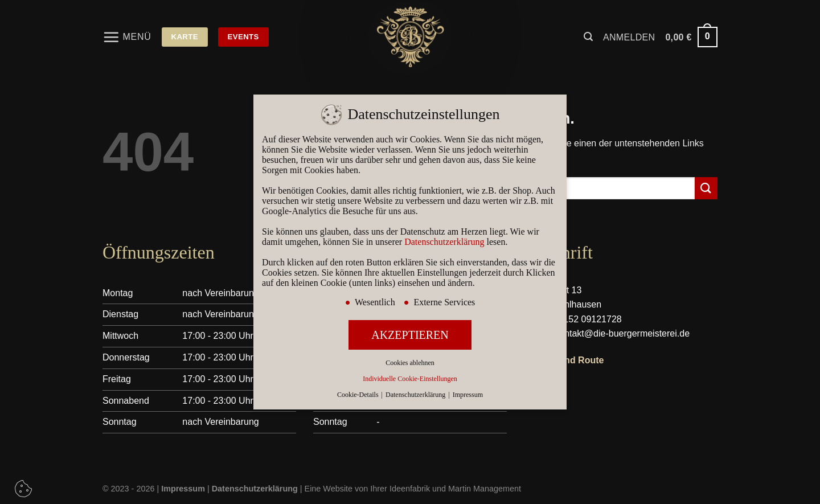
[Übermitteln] (706, 188)
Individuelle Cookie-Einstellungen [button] (410, 379)
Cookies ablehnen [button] (410, 363)
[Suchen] (588, 37)
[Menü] (127, 37)
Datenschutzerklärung (444, 242)
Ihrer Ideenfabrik (400, 489)
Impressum (468, 395)
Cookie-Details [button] (359, 395)
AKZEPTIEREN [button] (410, 335)
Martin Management (485, 489)
